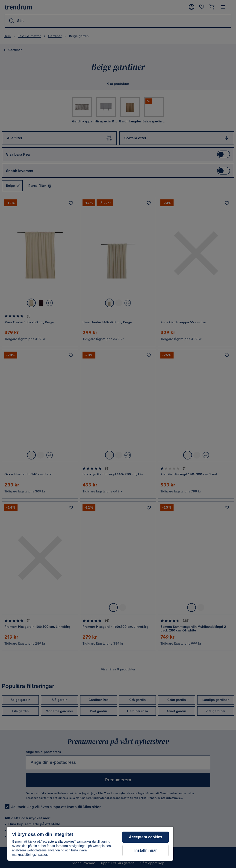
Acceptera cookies (146, 837)
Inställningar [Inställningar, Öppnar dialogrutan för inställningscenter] (146, 850)
